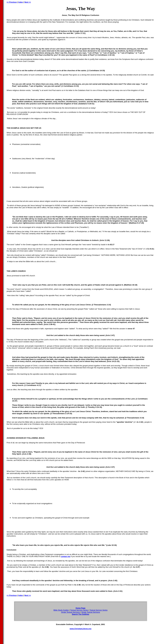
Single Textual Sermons (70, 612)
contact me (65, 556)
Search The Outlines (81, 614)
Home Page (80, 608)
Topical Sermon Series (99, 610)
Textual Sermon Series (79, 610)
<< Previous (12, 2)
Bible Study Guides (61, 610)
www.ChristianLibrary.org (80, 629)
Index (21, 2)
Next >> (28, 2)
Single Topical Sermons (91, 612)
